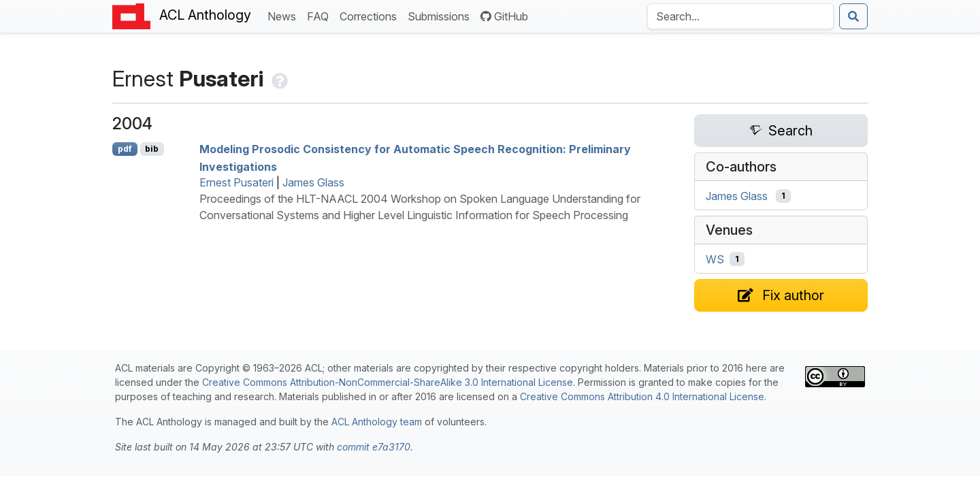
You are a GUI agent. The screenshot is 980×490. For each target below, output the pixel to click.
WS (715, 259)
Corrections (371, 15)
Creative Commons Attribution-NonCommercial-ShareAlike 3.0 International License (388, 382)
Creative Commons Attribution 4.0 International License (642, 396)
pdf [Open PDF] (125, 149)
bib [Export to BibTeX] (152, 149)
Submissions (441, 15)
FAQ (321, 15)
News (284, 15)
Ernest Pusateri (236, 182)
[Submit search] (853, 16)
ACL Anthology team (377, 422)
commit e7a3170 (374, 447)
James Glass (313, 182)
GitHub (504, 16)
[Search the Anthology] (740, 16)
